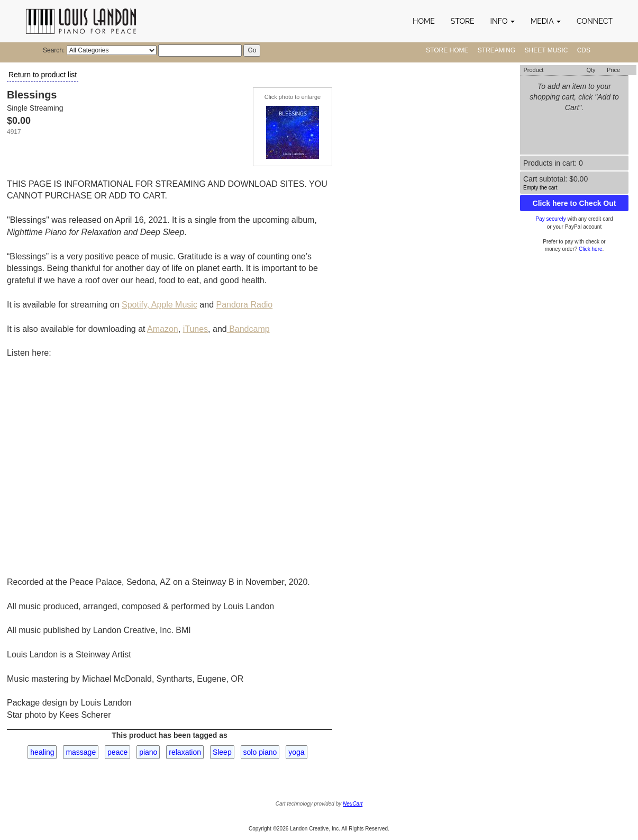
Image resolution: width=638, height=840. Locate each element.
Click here (590, 249)
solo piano (260, 752)
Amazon (163, 329)
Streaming (496, 50)
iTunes (195, 329)
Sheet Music (546, 50)
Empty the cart (540, 188)
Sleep (222, 752)
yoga (296, 752)
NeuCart (353, 804)
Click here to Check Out (575, 203)
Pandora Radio (244, 305)
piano (148, 752)
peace (117, 752)
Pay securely (550, 219)
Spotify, (136, 305)
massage (81, 752)
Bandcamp (248, 329)
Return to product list (43, 75)
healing (42, 752)
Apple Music (174, 305)
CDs (584, 50)
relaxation (185, 752)
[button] (503, 21)
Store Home (447, 50)
